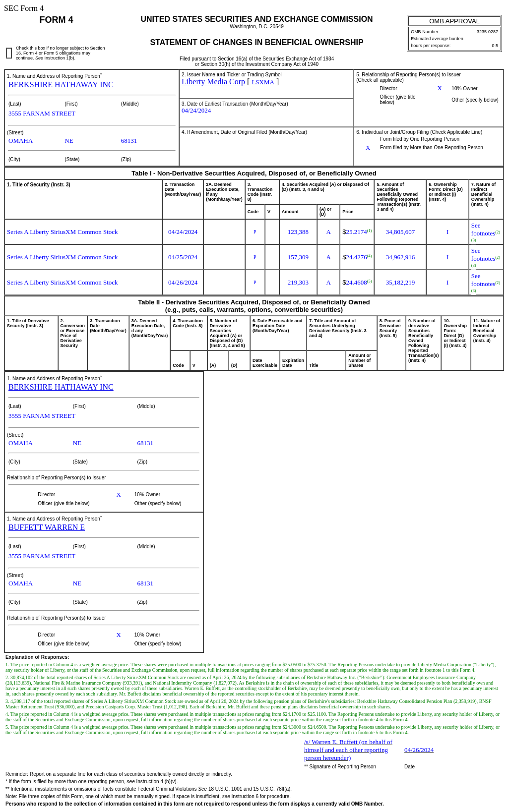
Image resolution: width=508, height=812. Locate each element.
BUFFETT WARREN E (47, 527)
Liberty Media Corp (213, 82)
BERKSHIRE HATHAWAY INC (61, 85)
